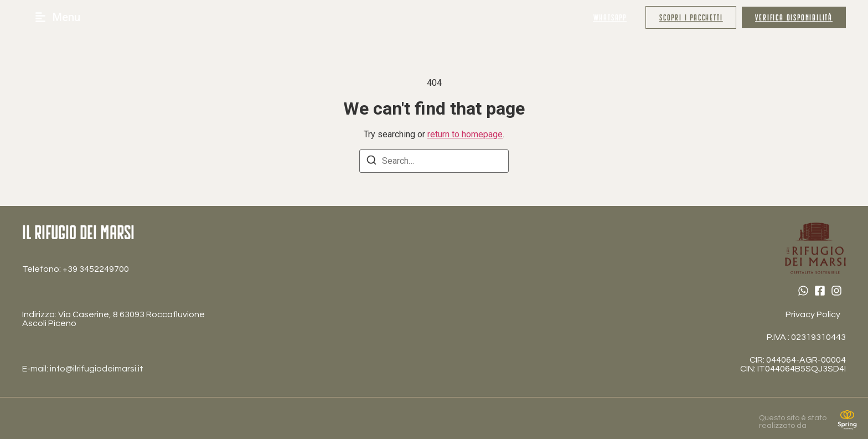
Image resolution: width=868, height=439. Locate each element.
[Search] (371, 162)
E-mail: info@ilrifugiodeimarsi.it (83, 369)
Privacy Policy (813, 314)
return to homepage (465, 134)
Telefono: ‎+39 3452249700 (76, 269)
